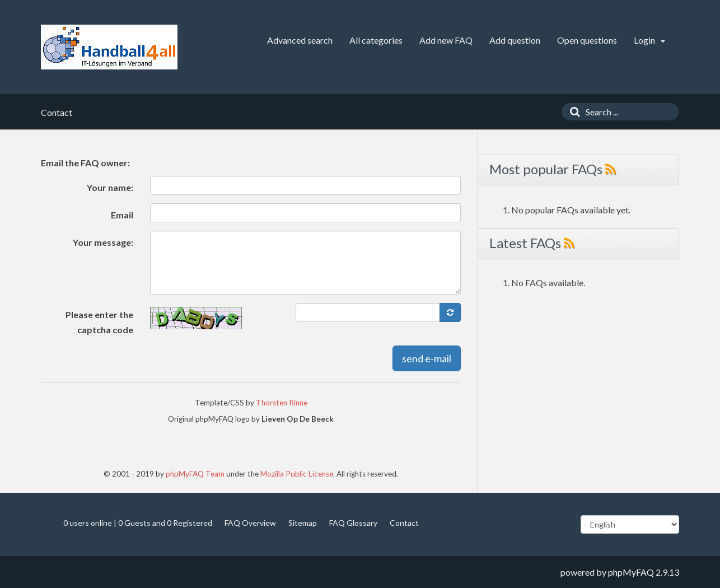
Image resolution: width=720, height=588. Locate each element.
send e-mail (427, 358)
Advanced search (300, 40)
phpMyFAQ (631, 572)
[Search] (572, 112)
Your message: (103, 242)
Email (122, 215)
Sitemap (303, 523)
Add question (515, 40)
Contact (404, 523)
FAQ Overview (250, 523)
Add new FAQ (446, 40)
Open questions (587, 40)
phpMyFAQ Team (195, 474)
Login (649, 40)
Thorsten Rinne (282, 403)
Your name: (110, 187)
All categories (376, 40)
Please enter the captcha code (99, 322)
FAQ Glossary (353, 523)
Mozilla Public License (297, 474)
